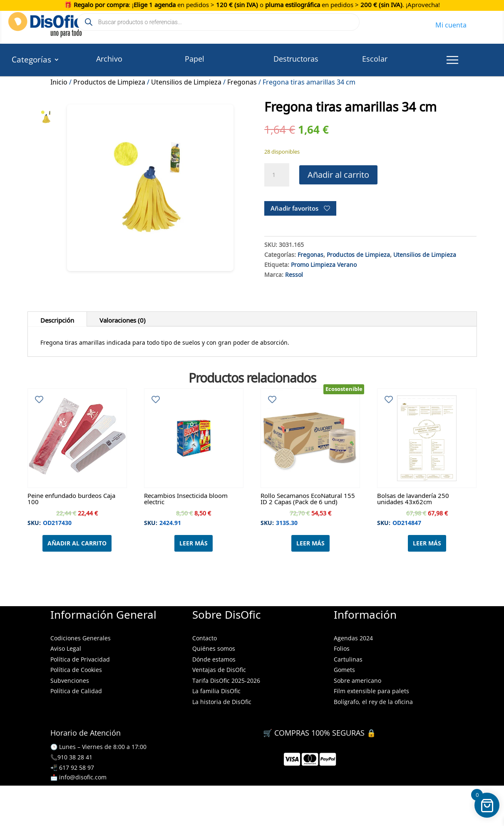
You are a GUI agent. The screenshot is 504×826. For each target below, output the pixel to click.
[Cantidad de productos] (277, 175)
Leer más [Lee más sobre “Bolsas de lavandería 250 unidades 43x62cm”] (427, 543)
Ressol (294, 274)
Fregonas (242, 81)
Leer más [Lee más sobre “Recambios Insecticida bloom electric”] (194, 543)
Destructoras (296, 59)
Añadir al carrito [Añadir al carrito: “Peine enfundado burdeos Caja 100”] (77, 543)
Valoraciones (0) (123, 319)
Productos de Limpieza (109, 81)
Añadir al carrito (338, 175)
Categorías (31, 61)
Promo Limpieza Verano (324, 264)
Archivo (109, 59)
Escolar (375, 59)
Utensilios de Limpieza (186, 81)
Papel (195, 59)
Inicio (59, 81)
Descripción (57, 319)
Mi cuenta (451, 24)
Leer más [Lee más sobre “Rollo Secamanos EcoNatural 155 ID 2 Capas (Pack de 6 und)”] (310, 543)
